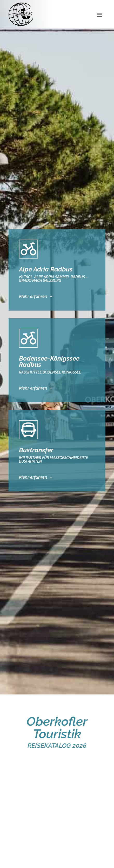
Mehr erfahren (33, 296)
